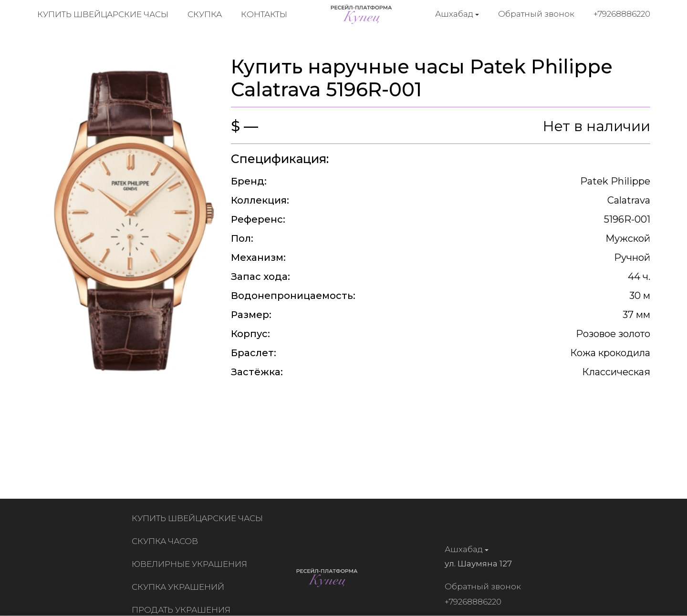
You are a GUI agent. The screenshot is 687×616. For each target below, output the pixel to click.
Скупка (205, 14)
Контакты (264, 14)
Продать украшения (183, 610)
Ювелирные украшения (192, 564)
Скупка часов (167, 541)
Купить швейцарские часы (103, 14)
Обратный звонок (536, 14)
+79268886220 (622, 14)
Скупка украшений (180, 587)
